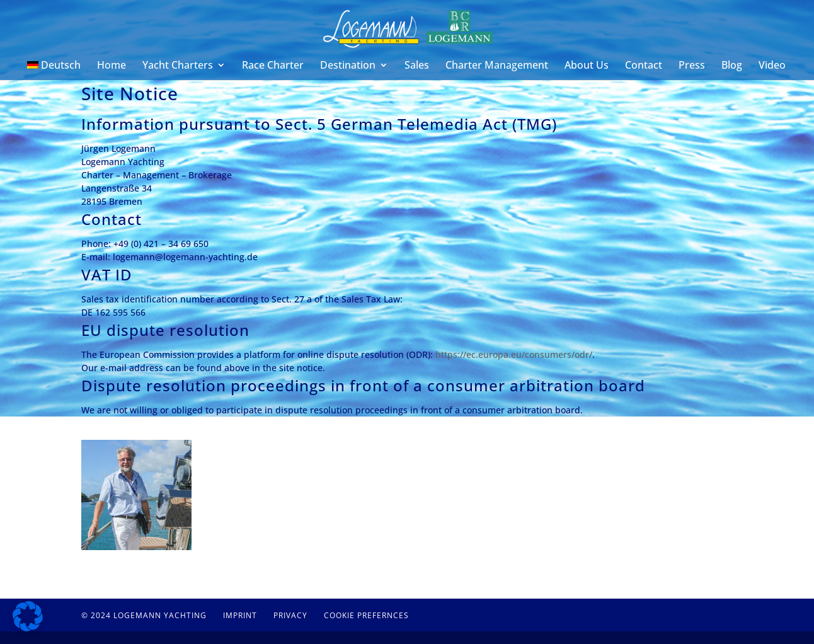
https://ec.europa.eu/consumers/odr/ (514, 354)
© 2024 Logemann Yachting (144, 615)
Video (772, 66)
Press (692, 66)
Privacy (290, 615)
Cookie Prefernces (366, 615)
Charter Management (497, 66)
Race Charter (273, 66)
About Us (587, 66)
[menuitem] (54, 70)
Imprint (240, 615)
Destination (348, 66)
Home (112, 66)
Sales (417, 66)
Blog (732, 66)
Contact (644, 66)
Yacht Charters (178, 66)
